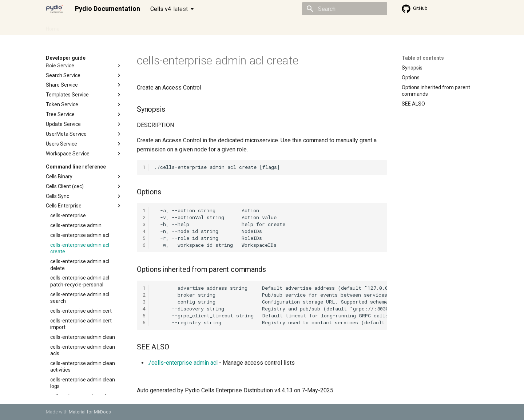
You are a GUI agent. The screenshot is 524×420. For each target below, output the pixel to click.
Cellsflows (118, 27)
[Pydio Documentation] (55, 9)
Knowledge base (203, 27)
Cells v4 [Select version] (169, 9)
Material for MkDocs (90, 412)
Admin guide (83, 27)
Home (53, 27)
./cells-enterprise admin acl (183, 363)
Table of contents (423, 58)
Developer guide (157, 27)
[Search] (345, 9)
